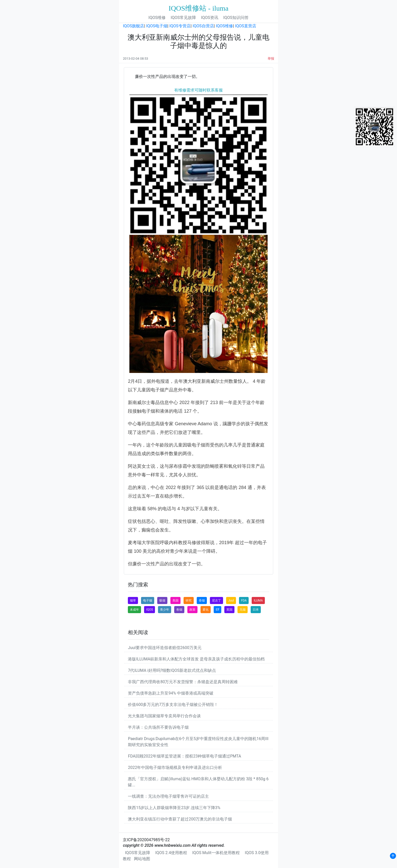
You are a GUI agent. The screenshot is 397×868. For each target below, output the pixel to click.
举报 (271, 59)
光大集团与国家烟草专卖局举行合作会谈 (164, 716)
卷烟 (179, 610)
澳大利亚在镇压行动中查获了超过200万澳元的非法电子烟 (180, 819)
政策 (192, 610)
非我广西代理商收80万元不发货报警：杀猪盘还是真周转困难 (183, 682)
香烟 (202, 600)
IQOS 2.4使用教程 (171, 853)
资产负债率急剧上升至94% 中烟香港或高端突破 (171, 693)
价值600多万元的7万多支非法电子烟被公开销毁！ (173, 705)
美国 (175, 600)
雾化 (206, 610)
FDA (244, 600)
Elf (217, 610)
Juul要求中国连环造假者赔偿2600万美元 (165, 648)
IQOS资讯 (210, 18)
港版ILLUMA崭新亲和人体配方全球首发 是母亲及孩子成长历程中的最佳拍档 (196, 659)
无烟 (243, 610)
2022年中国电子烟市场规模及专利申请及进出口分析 (175, 767)
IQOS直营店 (246, 26)
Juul (231, 600)
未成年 (134, 610)
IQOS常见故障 (183, 18)
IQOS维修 (157, 18)
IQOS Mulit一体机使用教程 (216, 853)
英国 (229, 610)
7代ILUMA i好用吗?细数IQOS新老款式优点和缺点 (172, 670)
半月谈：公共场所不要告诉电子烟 (158, 727)
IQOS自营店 (203, 26)
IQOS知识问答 (236, 18)
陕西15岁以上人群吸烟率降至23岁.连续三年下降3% (174, 808)
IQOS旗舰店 (133, 26)
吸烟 (162, 600)
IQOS (150, 610)
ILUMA (258, 600)
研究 (189, 600)
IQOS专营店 (180, 26)
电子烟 (148, 600)
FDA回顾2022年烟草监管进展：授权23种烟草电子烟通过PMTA (184, 756)
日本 (256, 610)
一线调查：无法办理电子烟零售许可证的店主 (168, 796)
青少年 (165, 610)
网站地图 (142, 859)
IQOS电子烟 (157, 26)
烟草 (133, 600)
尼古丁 (216, 600)
